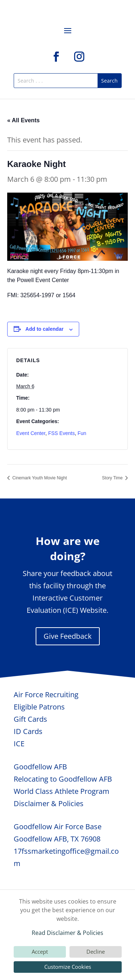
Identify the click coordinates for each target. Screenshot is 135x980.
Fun (82, 433)
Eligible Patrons (39, 707)
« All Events (23, 120)
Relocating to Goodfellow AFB (63, 779)
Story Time (113, 478)
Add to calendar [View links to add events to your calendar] (45, 329)
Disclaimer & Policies (49, 803)
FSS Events (62, 433)
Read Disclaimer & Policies (67, 933)
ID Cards (28, 731)
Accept (40, 952)
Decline (96, 952)
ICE (19, 744)
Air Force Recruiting (46, 695)
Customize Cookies (68, 967)
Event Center (31, 433)
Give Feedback (68, 636)
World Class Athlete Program (62, 791)
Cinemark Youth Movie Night (39, 478)
